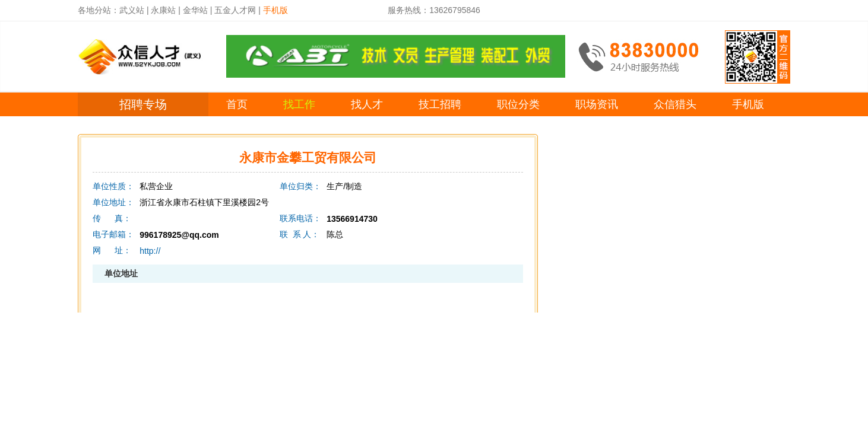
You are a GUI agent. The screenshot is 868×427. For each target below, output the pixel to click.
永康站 (163, 10)
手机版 (748, 104)
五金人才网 (235, 10)
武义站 (132, 10)
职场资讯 (597, 104)
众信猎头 (675, 104)
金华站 (195, 10)
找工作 (299, 104)
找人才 (367, 104)
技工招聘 (440, 104)
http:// (150, 251)
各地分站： (99, 10)
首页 (237, 104)
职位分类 (518, 104)
